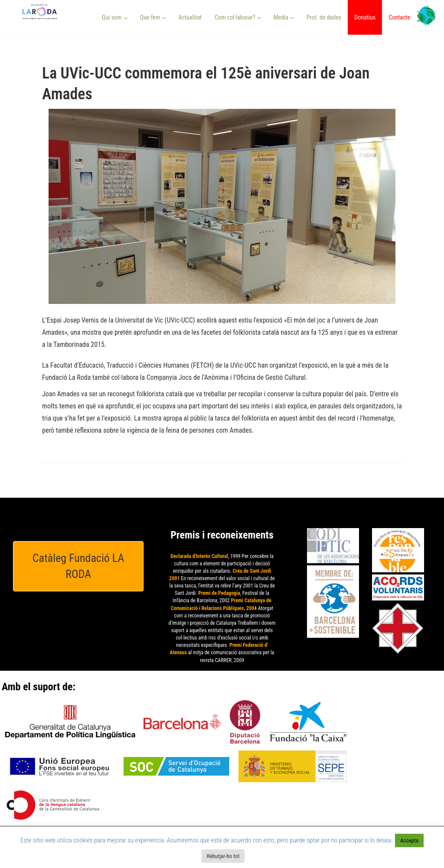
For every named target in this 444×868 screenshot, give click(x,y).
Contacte (399, 17)
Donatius (365, 17)
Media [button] (284, 17)
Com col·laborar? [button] (238, 17)
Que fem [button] (153, 17)
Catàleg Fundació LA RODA (78, 566)
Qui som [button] (115, 17)
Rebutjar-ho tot (223, 856)
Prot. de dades (324, 17)
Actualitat (190, 17)
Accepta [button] (409, 840)
